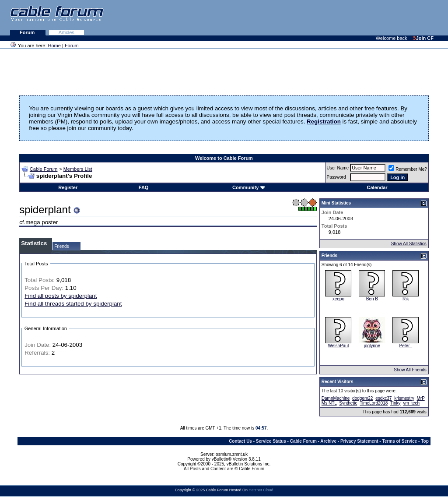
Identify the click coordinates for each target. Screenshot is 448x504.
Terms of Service (399, 441)
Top (425, 441)
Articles (66, 32)
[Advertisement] (341, 18)
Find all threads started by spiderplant (73, 304)
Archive (328, 441)
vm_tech (411, 403)
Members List (78, 169)
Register (68, 187)
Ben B (372, 299)
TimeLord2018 (374, 403)
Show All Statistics (409, 244)
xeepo (338, 299)
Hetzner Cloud (261, 490)
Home (54, 46)
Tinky (395, 403)
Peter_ (406, 346)
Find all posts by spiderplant (61, 296)
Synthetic (348, 403)
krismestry (404, 398)
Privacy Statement (359, 441)
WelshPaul (339, 346)
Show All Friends (410, 370)
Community (249, 187)
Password (336, 177)
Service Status (271, 441)
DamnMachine (336, 398)
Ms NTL (329, 403)
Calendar (377, 187)
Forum (28, 32)
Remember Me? (408, 169)
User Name (338, 168)
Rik (406, 299)
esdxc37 (383, 398)
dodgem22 (362, 398)
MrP (421, 398)
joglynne (372, 346)
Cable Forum (44, 169)
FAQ (144, 187)
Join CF (423, 38)
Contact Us (240, 441)
